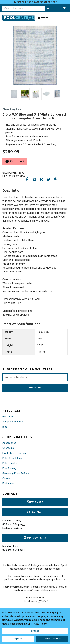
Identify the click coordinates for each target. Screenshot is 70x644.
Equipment (8, 483)
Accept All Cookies (52, 639)
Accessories (9, 443)
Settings (35, 631)
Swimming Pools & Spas (16, 473)
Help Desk (8, 417)
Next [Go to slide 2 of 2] (66, 94)
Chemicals (8, 448)
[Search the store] (48, 8)
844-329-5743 (35, 538)
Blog (5, 427)
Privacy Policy (39, 624)
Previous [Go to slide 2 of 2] (4, 94)
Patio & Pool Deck (12, 458)
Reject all (18, 639)
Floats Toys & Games (14, 453)
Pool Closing (9, 468)
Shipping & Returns (13, 422)
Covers (6, 478)
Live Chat (35, 512)
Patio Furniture (10, 463)
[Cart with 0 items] (64, 8)
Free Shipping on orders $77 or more (35, 2)
